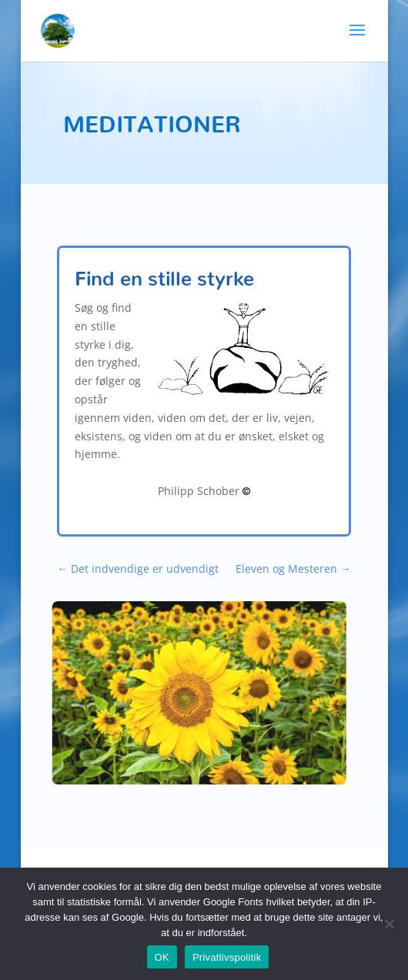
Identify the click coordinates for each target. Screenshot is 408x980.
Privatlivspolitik (227, 957)
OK (162, 957)
